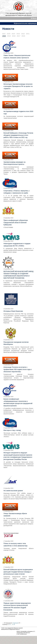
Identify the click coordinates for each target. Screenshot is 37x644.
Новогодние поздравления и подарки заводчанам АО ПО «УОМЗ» (17, 245)
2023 (18, 34)
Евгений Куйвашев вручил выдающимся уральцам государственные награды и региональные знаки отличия (18, 572)
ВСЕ (4, 34)
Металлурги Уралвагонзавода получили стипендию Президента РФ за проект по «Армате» (18, 86)
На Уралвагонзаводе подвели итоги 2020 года (18, 113)
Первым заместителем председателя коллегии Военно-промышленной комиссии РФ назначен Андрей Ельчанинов (17, 606)
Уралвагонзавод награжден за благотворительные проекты (14, 163)
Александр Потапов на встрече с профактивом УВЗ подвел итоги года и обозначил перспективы (17, 369)
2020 (4, 36)
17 (13, 624)
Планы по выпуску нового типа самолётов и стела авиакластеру (15, 545)
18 (14, 624)
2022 (23, 34)
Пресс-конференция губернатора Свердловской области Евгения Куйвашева (16, 222)
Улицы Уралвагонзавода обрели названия (15, 515)
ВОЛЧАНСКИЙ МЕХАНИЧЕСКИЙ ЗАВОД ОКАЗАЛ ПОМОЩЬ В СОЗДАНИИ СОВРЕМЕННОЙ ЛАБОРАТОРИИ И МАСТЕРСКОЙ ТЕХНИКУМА (18, 275)
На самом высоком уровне (13, 491)
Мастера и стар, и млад (12, 430)
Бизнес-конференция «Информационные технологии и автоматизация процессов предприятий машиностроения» (18, 402)
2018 (14, 36)
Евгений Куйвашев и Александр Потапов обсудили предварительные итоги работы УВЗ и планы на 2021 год (18, 135)
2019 (9, 36)
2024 (13, 34)
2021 (28, 34)
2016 (23, 36)
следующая (15, 623)
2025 (9, 34)
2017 (18, 36)
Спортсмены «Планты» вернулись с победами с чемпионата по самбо (17, 192)
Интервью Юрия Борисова (13, 311)
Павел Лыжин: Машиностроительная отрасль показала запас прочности (17, 57)
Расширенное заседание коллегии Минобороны (16, 343)
